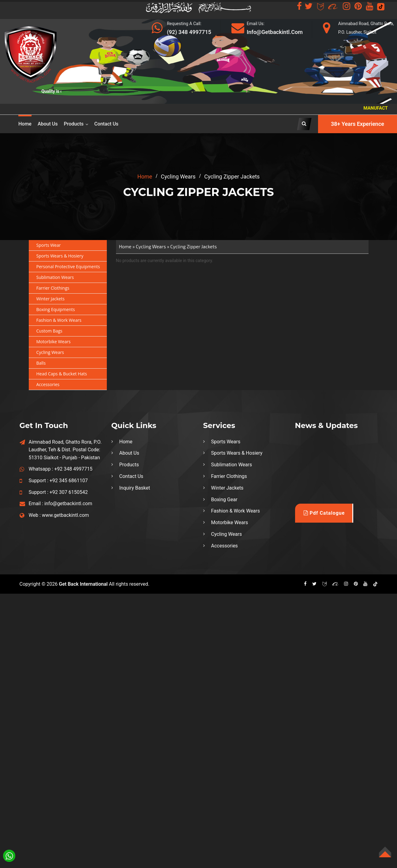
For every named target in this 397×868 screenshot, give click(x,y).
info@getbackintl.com (68, 504)
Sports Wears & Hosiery (60, 256)
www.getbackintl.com (66, 515)
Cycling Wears (50, 352)
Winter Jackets (51, 299)
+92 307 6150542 (69, 492)
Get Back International (83, 584)
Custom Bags (49, 331)
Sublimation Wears (55, 277)
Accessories (48, 384)
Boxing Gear (224, 500)
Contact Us (106, 124)
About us (48, 124)
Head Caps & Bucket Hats (62, 374)
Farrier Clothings (53, 288)
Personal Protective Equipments (68, 267)
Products (74, 124)
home (145, 177)
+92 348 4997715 (73, 469)
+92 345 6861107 (69, 481)
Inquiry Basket (135, 488)
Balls (41, 363)
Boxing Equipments (56, 309)
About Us (129, 453)
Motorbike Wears (54, 342)
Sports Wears (226, 442)
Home (25, 124)
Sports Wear (49, 245)
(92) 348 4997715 (189, 32)
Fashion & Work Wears (59, 320)
